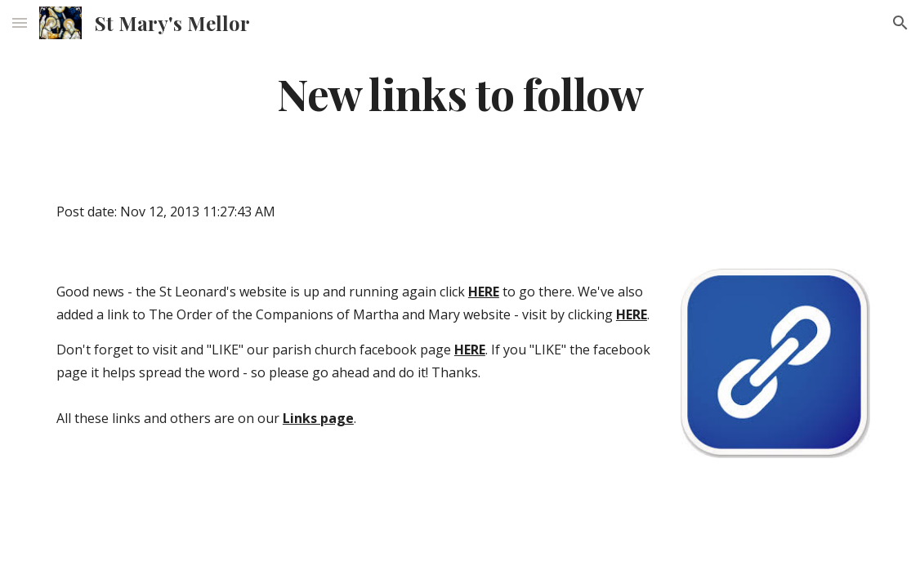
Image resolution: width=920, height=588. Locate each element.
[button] (20, 22)
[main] (460, 93)
